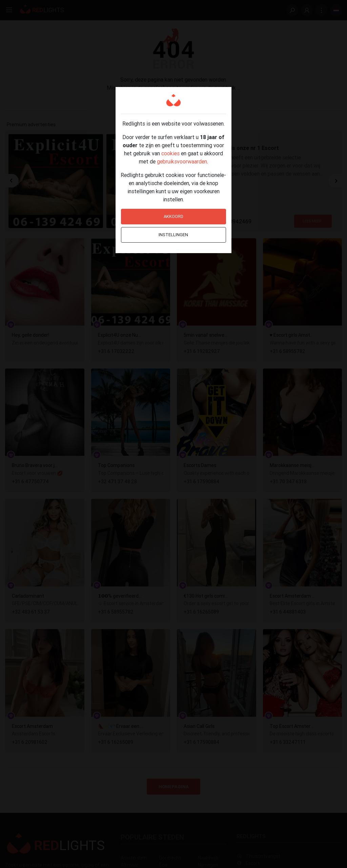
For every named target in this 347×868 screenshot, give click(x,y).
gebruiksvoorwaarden (182, 161)
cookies (170, 153)
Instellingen (173, 235)
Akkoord (173, 216)
